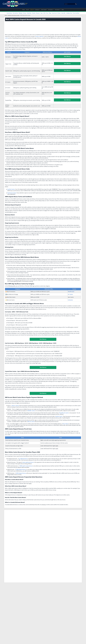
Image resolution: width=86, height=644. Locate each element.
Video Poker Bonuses (64, 515)
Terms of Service (42, 538)
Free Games (57, 10)
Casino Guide (44, 10)
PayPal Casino (59, 416)
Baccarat (38, 13)
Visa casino (65, 424)
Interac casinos (15, 406)
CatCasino (70, 300)
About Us (40, 535)
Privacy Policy (42, 541)
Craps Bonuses (19, 518)
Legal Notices (41, 532)
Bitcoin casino (31, 422)
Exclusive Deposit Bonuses (43, 515)
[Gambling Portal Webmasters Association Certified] (10, 540)
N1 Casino (70, 294)
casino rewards (39, 36)
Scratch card (54, 13)
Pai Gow (59, 13)
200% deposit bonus (21, 470)
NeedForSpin (71, 292)
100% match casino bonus (26, 466)
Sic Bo (44, 13)
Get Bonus (67, 56)
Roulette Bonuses (74, 515)
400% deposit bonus (21, 473)
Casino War (63, 13)
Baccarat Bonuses (10, 518)
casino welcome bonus (28, 462)
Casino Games (9, 13)
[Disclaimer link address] (12, 536)
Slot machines (15, 13)
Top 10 (27, 10)
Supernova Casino (12, 193)
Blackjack (21, 13)
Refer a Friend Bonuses (11, 515)
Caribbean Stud (69, 13)
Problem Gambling (43, 544)
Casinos (32, 10)
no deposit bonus (23, 459)
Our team (40, 547)
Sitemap (40, 550)
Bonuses (37, 10)
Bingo (50, 13)
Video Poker (29, 13)
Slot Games (50, 10)
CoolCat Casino (11, 189)
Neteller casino (31, 411)
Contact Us (41, 553)
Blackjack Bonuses (31, 515)
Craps (41, 13)
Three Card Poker (76, 13)
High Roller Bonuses (29, 518)
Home (23, 10)
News (63, 10)
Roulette (34, 13)
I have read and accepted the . (70, 553)
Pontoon (25, 13)
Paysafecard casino (64, 413)
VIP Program (54, 515)
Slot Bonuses (21, 515)
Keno (47, 13)
